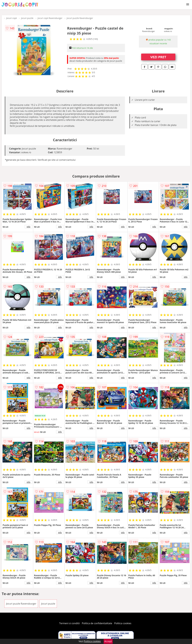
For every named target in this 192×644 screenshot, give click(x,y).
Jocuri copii (11, 18)
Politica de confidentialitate (97, 623)
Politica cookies (123, 623)
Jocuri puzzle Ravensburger (80, 18)
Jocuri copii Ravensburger (50, 18)
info (28, 227)
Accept (108, 641)
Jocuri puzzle (27, 18)
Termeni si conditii (70, 623)
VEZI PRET (158, 57)
